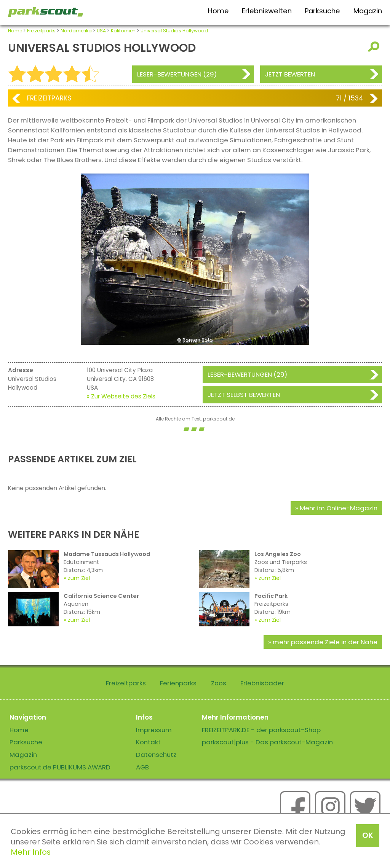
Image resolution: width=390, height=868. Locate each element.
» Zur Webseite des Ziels (121, 396)
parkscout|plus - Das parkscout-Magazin (267, 742)
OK (368, 835)
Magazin (368, 11)
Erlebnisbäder (262, 683)
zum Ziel (79, 578)
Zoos (219, 683)
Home (218, 11)
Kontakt (148, 742)
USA (101, 31)
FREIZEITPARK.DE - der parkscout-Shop (261, 730)
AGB (142, 767)
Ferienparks (178, 683)
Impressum (154, 730)
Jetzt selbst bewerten (244, 395)
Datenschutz (156, 755)
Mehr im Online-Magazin (339, 508)
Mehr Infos (31, 852)
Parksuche (322, 11)
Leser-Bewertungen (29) (177, 74)
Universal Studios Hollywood (174, 31)
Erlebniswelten (267, 11)
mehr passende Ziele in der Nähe (325, 642)
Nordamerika (76, 31)
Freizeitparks (41, 31)
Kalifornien (123, 31)
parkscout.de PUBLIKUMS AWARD (60, 767)
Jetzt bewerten (290, 74)
